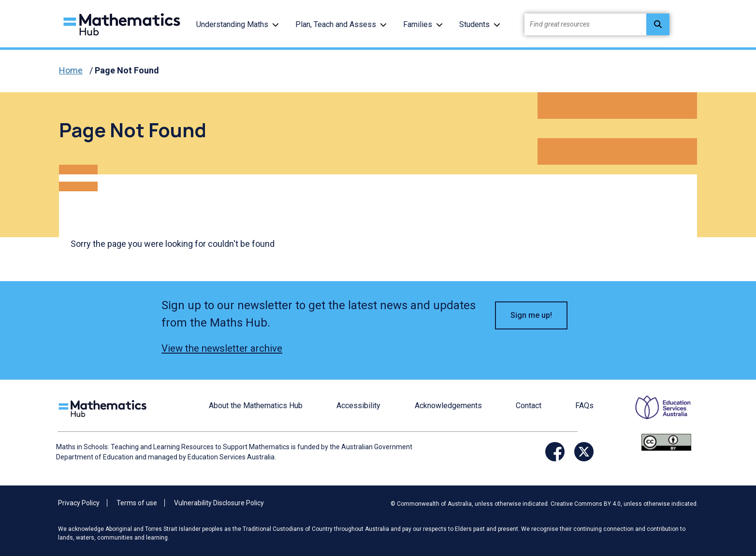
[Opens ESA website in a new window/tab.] (657, 414)
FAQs (584, 406)
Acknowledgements (448, 406)
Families (418, 24)
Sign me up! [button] (531, 315)
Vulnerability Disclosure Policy (219, 503)
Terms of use (137, 503)
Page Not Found (127, 70)
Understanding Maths (232, 24)
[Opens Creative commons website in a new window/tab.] (666, 442)
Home (71, 70)
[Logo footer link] (104, 407)
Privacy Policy (79, 503)
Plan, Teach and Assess (336, 24)
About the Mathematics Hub (256, 406)
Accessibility (358, 406)
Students (474, 24)
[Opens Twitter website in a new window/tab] (584, 452)
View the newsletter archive (222, 348)
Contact (529, 406)
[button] (276, 24)
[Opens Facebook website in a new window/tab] (555, 452)
